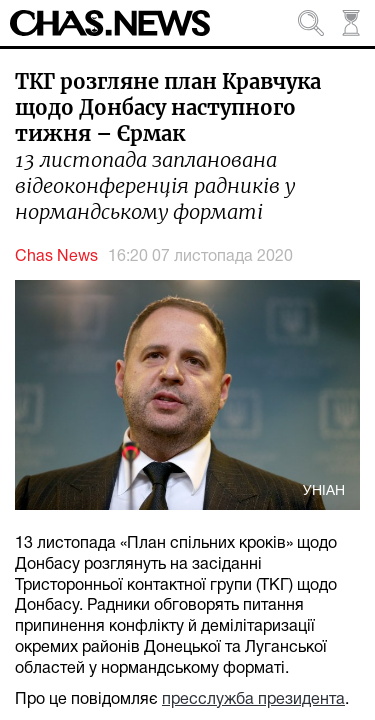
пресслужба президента (253, 700)
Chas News (56, 257)
